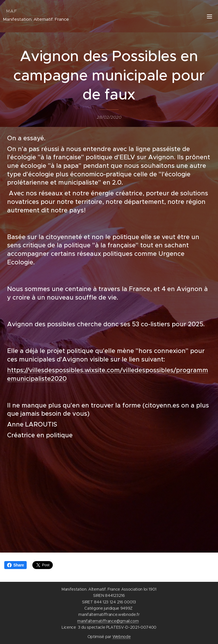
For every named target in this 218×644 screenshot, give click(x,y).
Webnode (122, 637)
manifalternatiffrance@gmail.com (108, 621)
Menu (209, 16)
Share (15, 565)
